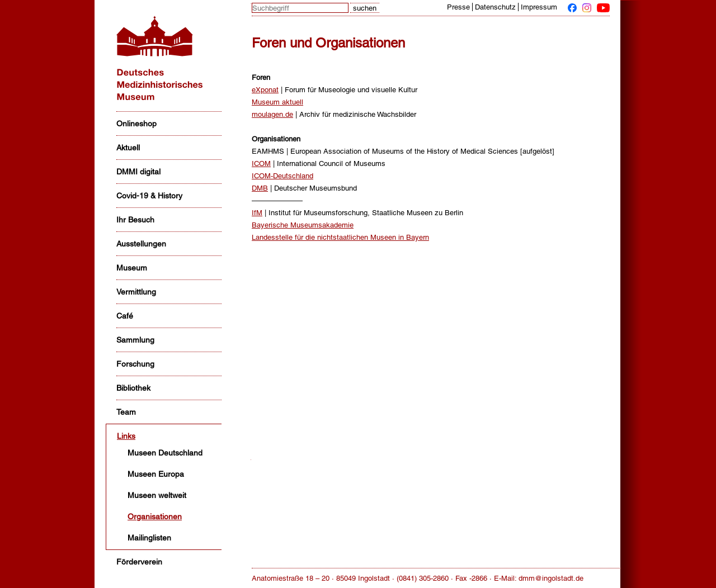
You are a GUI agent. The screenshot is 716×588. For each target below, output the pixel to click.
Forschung (135, 364)
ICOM (261, 163)
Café (125, 316)
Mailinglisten (149, 538)
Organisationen (155, 516)
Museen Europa (156, 474)
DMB (260, 188)
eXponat (265, 90)
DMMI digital (138, 172)
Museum (132, 268)
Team (126, 412)
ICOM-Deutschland (282, 176)
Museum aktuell (277, 102)
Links (126, 436)
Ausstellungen (141, 244)
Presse (458, 7)
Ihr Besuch (135, 220)
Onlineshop (136, 124)
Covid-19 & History (149, 196)
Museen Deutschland (165, 453)
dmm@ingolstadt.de (551, 578)
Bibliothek (133, 388)
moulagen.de (272, 114)
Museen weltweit (157, 495)
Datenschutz (495, 7)
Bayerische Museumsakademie (303, 225)
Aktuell (128, 148)
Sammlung (135, 340)
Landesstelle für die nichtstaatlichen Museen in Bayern (340, 237)
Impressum (539, 7)
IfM (257, 213)
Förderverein (139, 562)
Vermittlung (136, 292)
